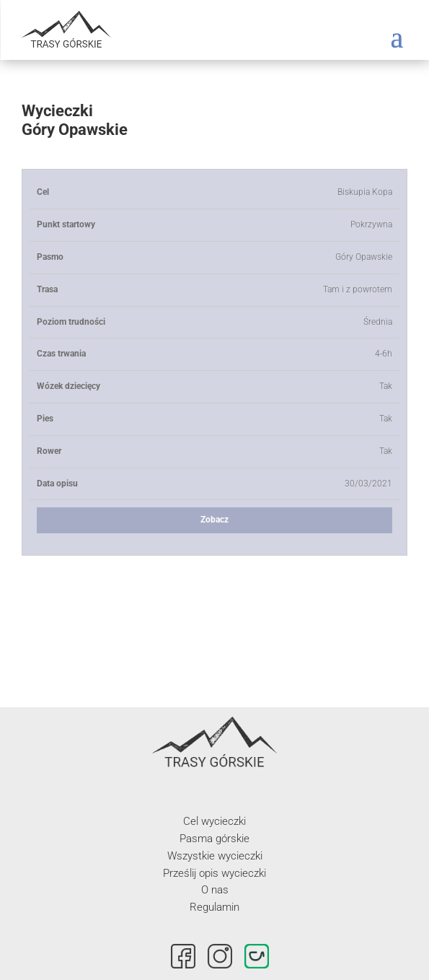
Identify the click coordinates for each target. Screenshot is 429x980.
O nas (215, 890)
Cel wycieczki (214, 821)
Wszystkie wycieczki (215, 856)
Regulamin (214, 907)
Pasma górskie (214, 839)
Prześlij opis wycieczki (214, 873)
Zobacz (214, 520)
